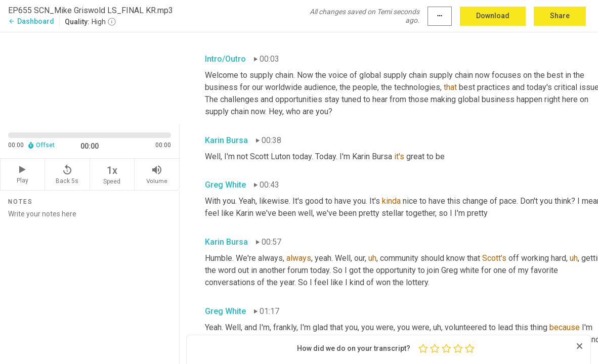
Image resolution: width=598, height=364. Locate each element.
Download (493, 16)
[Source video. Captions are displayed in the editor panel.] (90, 77)
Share (560, 16)
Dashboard (31, 21)
